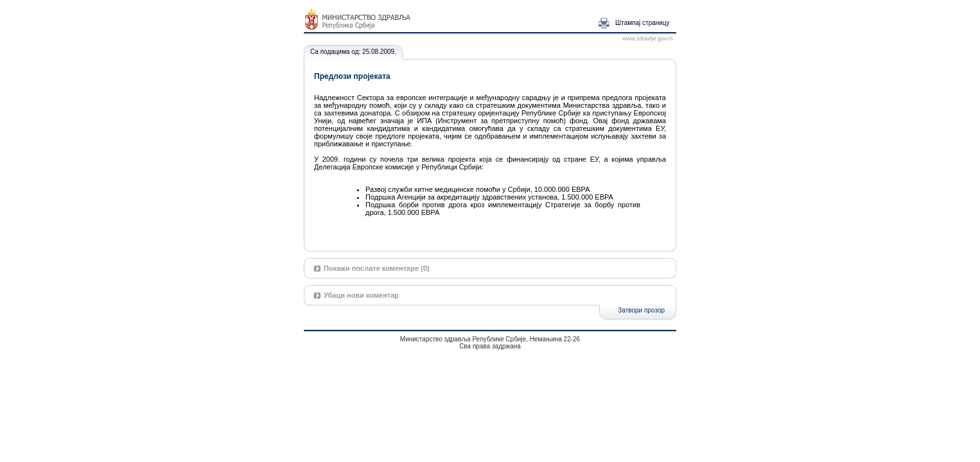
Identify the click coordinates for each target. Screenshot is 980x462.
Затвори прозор (641, 310)
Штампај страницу (643, 23)
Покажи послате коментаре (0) (377, 268)
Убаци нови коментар (361, 295)
